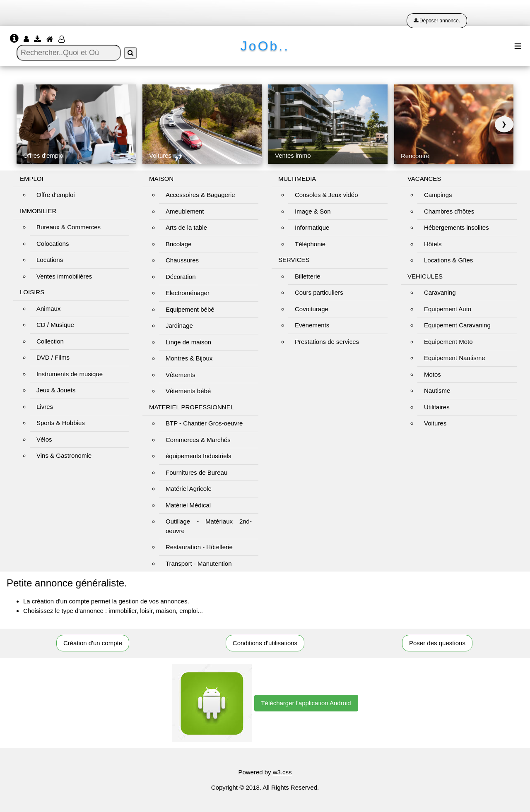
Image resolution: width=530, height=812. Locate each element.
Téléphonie (310, 244)
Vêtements (181, 375)
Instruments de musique (70, 374)
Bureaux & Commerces (69, 227)
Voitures (435, 423)
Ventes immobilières (64, 276)
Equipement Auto (448, 309)
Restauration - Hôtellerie (199, 547)
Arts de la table (186, 227)
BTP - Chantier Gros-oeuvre (204, 423)
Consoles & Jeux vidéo (326, 195)
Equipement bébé (190, 309)
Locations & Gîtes (448, 260)
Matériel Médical (188, 505)
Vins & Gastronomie (64, 455)
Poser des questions (437, 643)
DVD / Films (53, 357)
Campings (438, 195)
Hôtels (433, 244)
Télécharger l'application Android (306, 703)
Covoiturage (312, 309)
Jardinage (179, 326)
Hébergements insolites (457, 227)
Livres (45, 407)
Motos (432, 374)
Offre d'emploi (56, 195)
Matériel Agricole (189, 489)
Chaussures (182, 260)
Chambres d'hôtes (449, 211)
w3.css (282, 772)
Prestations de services (327, 342)
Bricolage (179, 244)
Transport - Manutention (199, 563)
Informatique (312, 227)
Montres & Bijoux (189, 358)
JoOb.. (265, 46)
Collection (50, 341)
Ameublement (185, 211)
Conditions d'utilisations (265, 643)
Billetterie (308, 276)
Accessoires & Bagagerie (200, 195)
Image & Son (313, 211)
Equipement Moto (448, 342)
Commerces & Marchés (198, 440)
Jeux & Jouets (56, 390)
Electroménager (188, 293)
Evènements (312, 325)
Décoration (181, 277)
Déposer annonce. (437, 21)
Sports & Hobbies (61, 423)
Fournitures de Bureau (196, 472)
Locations (50, 260)
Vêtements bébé (188, 391)
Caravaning (440, 292)
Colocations (53, 244)
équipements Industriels (198, 456)
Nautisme (437, 390)
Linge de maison (188, 342)
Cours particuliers (319, 292)
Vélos (44, 439)
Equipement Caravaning (457, 325)
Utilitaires (437, 407)
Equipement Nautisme (455, 358)
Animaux (48, 309)
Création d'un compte (93, 643)
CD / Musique (55, 325)
